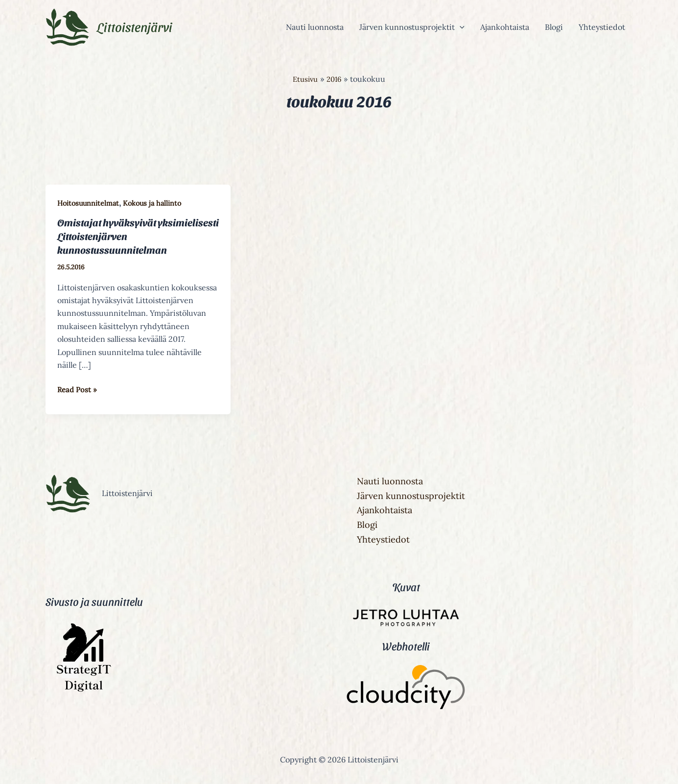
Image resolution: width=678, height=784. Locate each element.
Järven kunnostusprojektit (412, 27)
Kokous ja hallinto (156, 203)
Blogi (554, 27)
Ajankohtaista (505, 27)
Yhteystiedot (602, 27)
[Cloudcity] (406, 689)
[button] (460, 27)
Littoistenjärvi (135, 26)
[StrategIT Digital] (82, 691)
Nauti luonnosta (315, 27)
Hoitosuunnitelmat (90, 203)
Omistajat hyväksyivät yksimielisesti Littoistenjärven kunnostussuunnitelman (126, 236)
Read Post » (78, 388)
